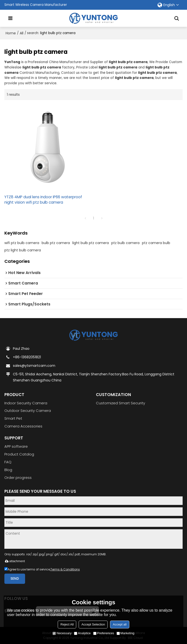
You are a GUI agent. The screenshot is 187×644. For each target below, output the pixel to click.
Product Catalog (19, 454)
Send (15, 579)
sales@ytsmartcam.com (34, 366)
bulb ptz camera (56, 243)
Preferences (104, 633)
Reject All (67, 624)
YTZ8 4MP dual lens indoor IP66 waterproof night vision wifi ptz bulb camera (43, 200)
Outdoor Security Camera (28, 411)
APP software (16, 446)
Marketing (126, 633)
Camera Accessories (23, 426)
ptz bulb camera (125, 243)
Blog (8, 470)
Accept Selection (93, 624)
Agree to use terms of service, (42, 569)
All (22, 33)
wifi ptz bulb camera (22, 243)
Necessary (62, 633)
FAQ (8, 462)
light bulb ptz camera (91, 243)
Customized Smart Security (121, 403)
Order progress (18, 478)
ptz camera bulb (156, 243)
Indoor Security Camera (26, 403)
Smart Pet (13, 418)
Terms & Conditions (65, 569)
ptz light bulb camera (23, 250)
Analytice (82, 633)
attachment (15, 561)
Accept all (120, 624)
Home (11, 33)
